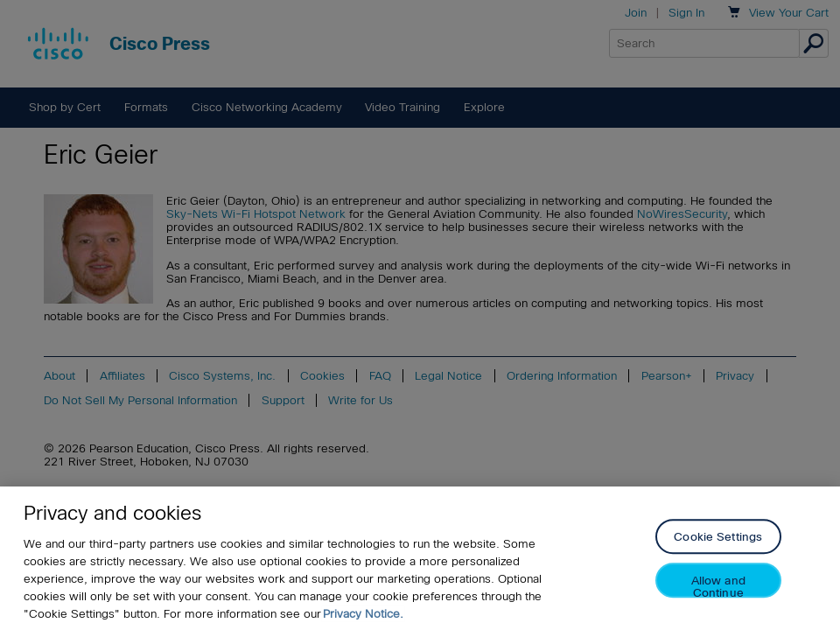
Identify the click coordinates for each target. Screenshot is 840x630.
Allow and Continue (718, 587)
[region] (420, 558)
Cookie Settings (718, 538)
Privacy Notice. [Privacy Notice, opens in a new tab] (363, 614)
